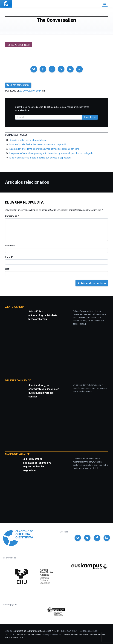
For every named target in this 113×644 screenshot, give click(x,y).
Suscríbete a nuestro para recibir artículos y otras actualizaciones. (52, 109)
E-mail (9, 257)
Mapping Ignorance (17, 454)
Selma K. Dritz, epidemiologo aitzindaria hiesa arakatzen (43, 315)
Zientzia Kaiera (15, 307)
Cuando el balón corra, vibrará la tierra (28, 140)
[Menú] (105, 4)
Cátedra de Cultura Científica (29, 631)
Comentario (12, 216)
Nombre (10, 246)
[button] (34, 69)
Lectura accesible (19, 45)
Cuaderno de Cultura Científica (28, 635)
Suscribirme (90, 117)
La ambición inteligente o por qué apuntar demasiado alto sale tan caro (44, 149)
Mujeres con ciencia (18, 381)
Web (7, 269)
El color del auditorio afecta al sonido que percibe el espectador (40, 158)
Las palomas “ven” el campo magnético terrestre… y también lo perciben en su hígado (51, 153)
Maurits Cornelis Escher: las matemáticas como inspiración (38, 144)
